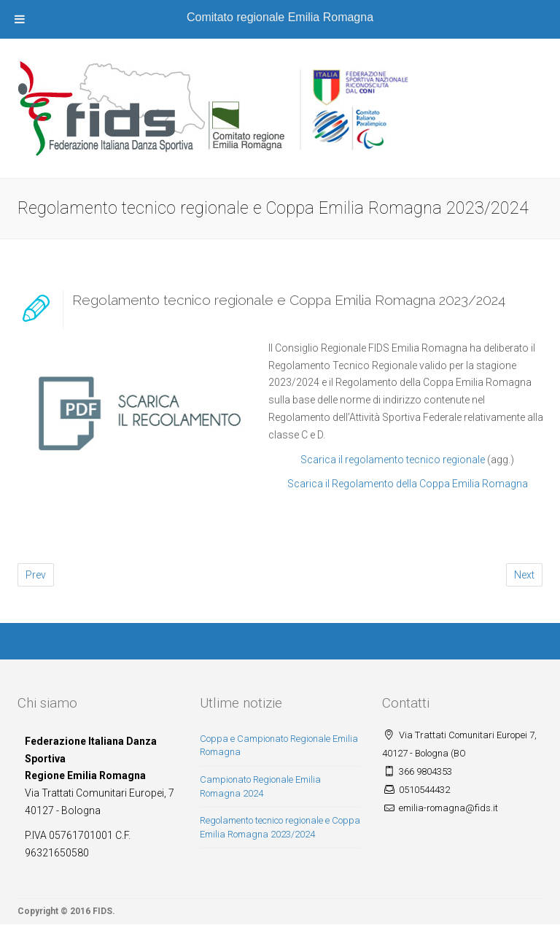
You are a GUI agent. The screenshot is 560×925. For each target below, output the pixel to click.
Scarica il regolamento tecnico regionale (393, 460)
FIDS (102, 911)
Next (524, 575)
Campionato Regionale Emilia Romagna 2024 (260, 786)
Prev (36, 575)
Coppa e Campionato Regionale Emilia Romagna (279, 746)
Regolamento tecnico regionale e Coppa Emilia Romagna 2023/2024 (289, 300)
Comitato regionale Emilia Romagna (280, 17)
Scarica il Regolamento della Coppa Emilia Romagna (408, 484)
